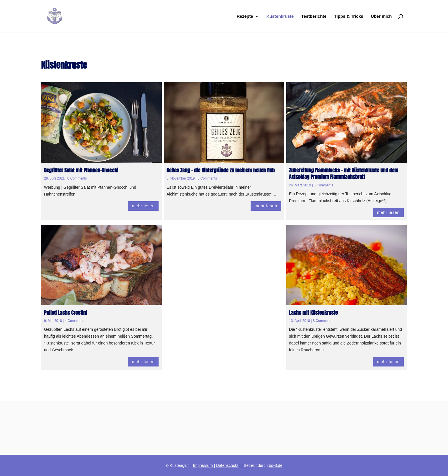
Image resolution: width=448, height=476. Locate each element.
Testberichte (314, 16)
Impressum (203, 465)
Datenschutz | (228, 465)
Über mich (381, 16)
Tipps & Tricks (349, 16)
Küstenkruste (280, 16)
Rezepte (245, 16)
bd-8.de (276, 465)
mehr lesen (143, 206)
